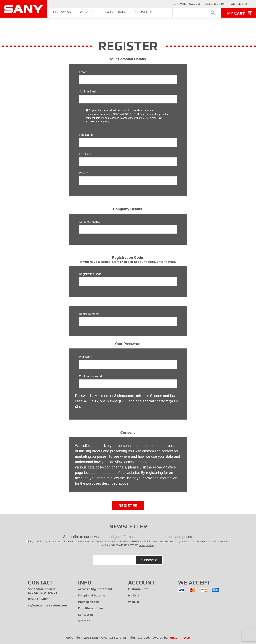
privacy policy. (102, 122)
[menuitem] (53, 591)
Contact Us (86, 615)
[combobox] (192, 13)
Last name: (86, 154)
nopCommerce (179, 638)
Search (213, 13)
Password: (85, 357)
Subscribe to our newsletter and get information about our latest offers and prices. (128, 537)
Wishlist (133, 602)
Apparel (76, 13)
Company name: (89, 222)
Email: (83, 72)
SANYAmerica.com (187, 4)
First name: (86, 135)
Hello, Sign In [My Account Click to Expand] (214, 4)
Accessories (96, 13)
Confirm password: (91, 376)
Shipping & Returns (91, 596)
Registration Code (90, 274)
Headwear (57, 13)
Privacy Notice (88, 602)
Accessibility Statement (95, 589)
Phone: (83, 173)
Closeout (118, 13)
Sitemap (84, 621)
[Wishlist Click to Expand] (239, 4)
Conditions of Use (90, 608)
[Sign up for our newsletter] (128, 560)
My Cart (133, 596)
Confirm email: (88, 91)
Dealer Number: (89, 314)
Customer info (138, 589)
